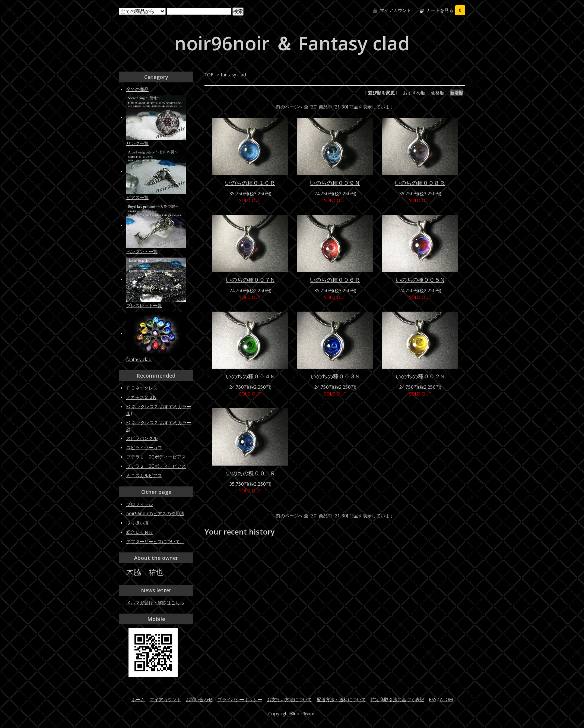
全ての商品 (137, 89)
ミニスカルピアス (144, 475)
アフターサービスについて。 (155, 541)
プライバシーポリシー (240, 699)
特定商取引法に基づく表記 (397, 699)
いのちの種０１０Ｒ (250, 183)
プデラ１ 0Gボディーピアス (156, 457)
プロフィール (140, 504)
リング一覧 (137, 143)
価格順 (438, 93)
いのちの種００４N (250, 376)
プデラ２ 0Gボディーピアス (156, 466)
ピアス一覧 (137, 197)
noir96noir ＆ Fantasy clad (292, 43)
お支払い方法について (289, 699)
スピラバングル (142, 438)
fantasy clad (234, 75)
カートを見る (446, 10)
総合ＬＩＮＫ (140, 532)
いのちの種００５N (420, 280)
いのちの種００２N (420, 376)
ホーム (138, 699)
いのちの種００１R (250, 473)
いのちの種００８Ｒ (420, 183)
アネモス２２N (141, 397)
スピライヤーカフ (144, 447)
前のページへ (289, 107)
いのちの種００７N (250, 280)
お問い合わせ (199, 699)
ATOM (446, 699)
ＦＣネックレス (142, 388)
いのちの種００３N (335, 376)
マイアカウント (396, 10)
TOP (209, 75)
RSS (433, 699)
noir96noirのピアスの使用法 (155, 513)
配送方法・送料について (341, 699)
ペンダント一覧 (142, 251)
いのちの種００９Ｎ (335, 183)
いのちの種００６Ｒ (335, 280)
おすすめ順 (414, 93)
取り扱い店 (137, 523)
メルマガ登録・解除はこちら (155, 603)
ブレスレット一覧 (144, 305)
